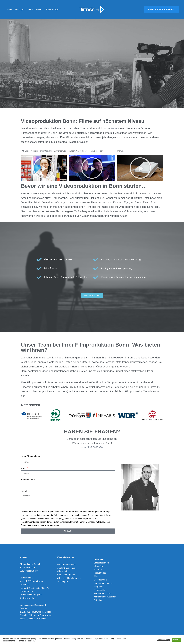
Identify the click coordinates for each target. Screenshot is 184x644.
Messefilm (99, 566)
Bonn (114, 128)
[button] (44, 168)
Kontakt (39, 9)
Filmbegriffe (99, 590)
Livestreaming (100, 580)
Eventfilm (98, 570)
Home (9, 9)
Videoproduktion (101, 563)
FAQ (96, 576)
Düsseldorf (25, 615)
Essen (22, 619)
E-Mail (24, 468)
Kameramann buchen (66, 565)
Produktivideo (100, 573)
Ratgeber (98, 600)
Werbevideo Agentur (66, 575)
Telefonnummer (28, 480)
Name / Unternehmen (31, 456)
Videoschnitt (62, 571)
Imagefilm (98, 587)
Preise (30, 9)
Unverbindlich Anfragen (161, 9)
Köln (26, 612)
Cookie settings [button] (163, 640)
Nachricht (26, 491)
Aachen (49, 615)
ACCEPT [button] (176, 640)
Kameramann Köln (102, 593)
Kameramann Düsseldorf (105, 597)
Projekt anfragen (52, 9)
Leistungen (20, 9)
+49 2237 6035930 (92, 447)
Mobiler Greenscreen (66, 568)
